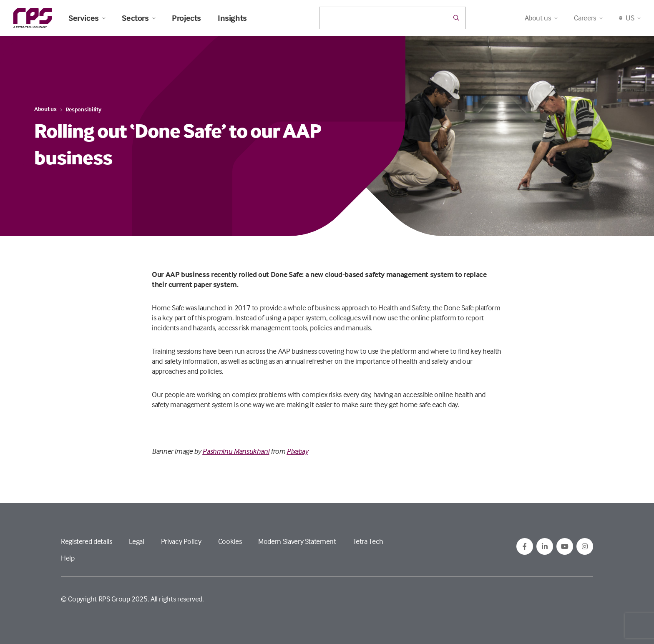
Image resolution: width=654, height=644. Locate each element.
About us (45, 109)
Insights (232, 18)
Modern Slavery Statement (297, 541)
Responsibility (83, 109)
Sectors (138, 18)
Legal (137, 541)
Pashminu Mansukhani (236, 451)
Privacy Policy (181, 541)
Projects (186, 18)
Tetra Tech (368, 541)
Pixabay (297, 451)
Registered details (87, 541)
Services (87, 18)
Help (68, 558)
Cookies (230, 541)
